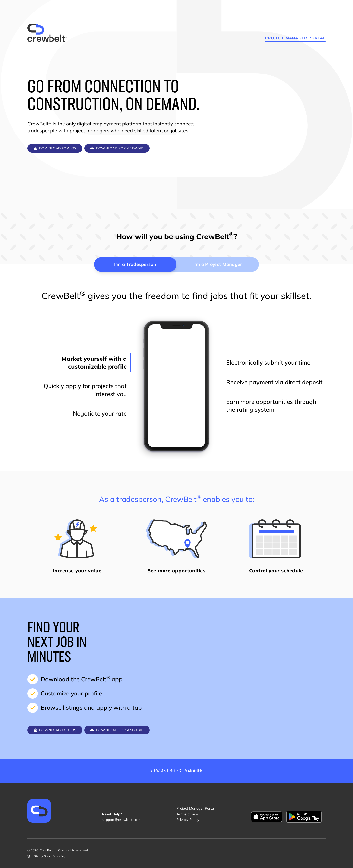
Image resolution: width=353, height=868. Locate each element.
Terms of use (187, 814)
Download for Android (117, 148)
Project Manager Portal (295, 38)
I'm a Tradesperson (135, 264)
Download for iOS (55, 148)
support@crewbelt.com (121, 820)
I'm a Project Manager (218, 264)
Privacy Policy (188, 820)
